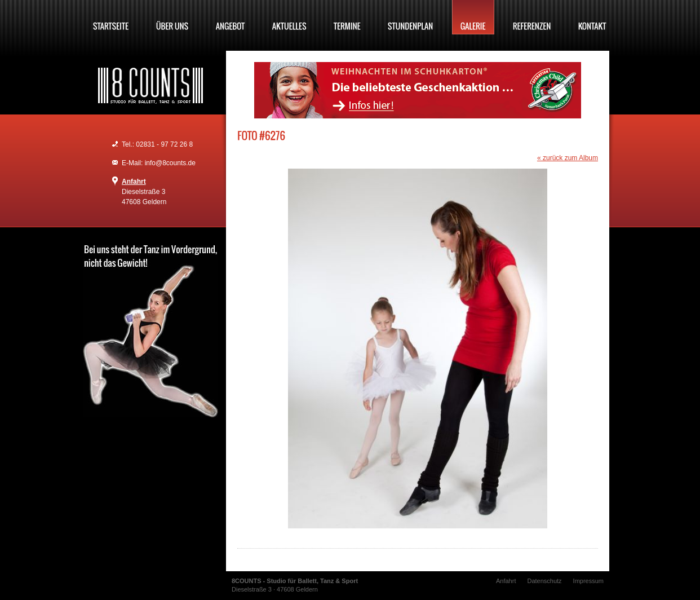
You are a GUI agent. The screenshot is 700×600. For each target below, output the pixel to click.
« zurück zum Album (568, 158)
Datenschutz (544, 581)
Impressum (588, 581)
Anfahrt (134, 182)
